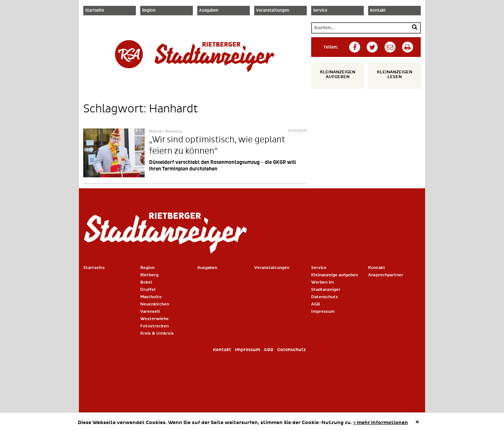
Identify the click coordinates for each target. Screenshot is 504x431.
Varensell (150, 311)
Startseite (95, 11)
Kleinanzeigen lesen (395, 74)
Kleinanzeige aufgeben (335, 275)
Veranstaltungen (273, 11)
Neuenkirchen (155, 304)
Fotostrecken (154, 326)
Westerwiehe (154, 319)
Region (149, 11)
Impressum (323, 311)
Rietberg (149, 275)
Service (320, 11)
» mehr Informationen (381, 423)
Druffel (148, 290)
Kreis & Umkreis (157, 333)
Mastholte (151, 297)
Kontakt (378, 11)
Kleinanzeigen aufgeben (338, 74)
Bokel (146, 282)
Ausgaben (209, 11)
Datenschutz (324, 297)
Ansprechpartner (386, 275)
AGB (316, 304)
